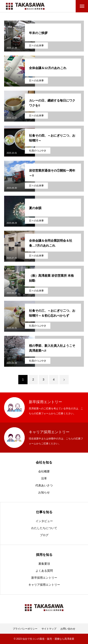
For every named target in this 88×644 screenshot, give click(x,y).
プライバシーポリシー (25, 629)
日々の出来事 (36, 46)
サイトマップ (49, 629)
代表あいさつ (44, 485)
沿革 (44, 478)
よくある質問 (44, 571)
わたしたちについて (44, 528)
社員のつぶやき (38, 151)
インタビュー (44, 521)
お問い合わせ (68, 629)
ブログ (44, 535)
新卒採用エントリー (44, 578)
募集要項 (44, 564)
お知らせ (44, 492)
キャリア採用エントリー (44, 585)
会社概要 (44, 471)
